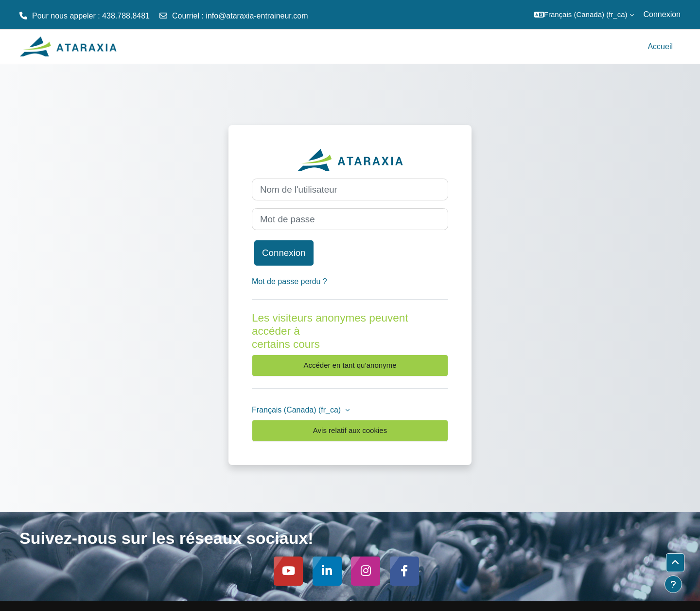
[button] (584, 15)
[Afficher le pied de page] (673, 584)
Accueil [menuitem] (660, 46)
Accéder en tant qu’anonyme (350, 365)
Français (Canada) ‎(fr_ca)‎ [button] (297, 410)
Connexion (662, 14)
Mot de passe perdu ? (289, 281)
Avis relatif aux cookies (350, 430)
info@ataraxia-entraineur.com (257, 16)
